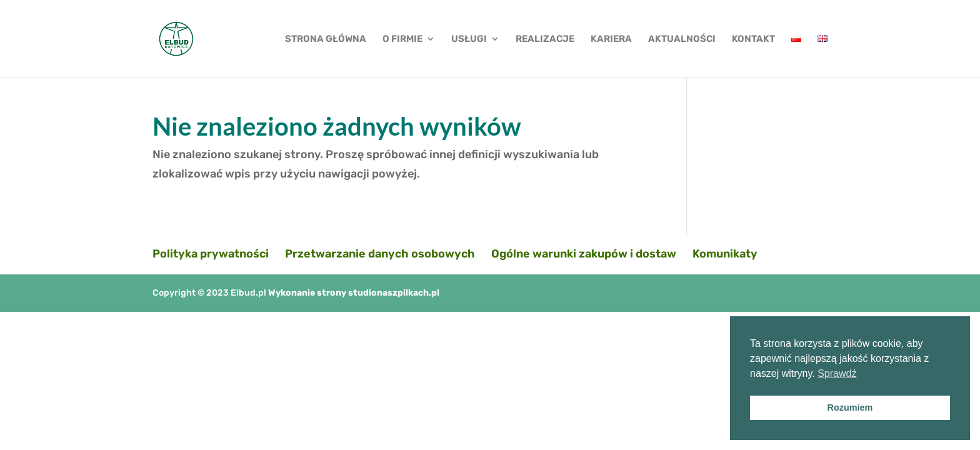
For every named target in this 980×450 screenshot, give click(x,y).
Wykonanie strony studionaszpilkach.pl (354, 293)
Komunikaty (725, 254)
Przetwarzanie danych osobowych (380, 254)
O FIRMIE (402, 39)
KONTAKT (753, 39)
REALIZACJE (545, 39)
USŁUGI (469, 39)
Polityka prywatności (211, 254)
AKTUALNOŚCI (682, 39)
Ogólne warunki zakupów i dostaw (584, 254)
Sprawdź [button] (837, 373)
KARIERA (611, 39)
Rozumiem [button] (850, 407)
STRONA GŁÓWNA (326, 39)
